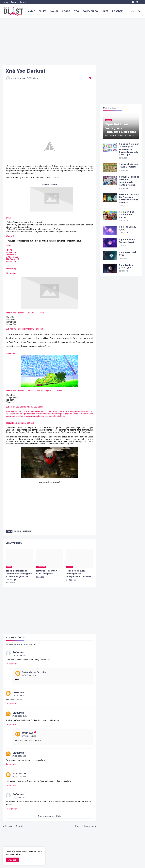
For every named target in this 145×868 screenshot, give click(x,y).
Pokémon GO (90, 11)
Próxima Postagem (85, 826)
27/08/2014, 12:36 (29, 675)
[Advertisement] (72, 42)
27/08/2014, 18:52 (20, 716)
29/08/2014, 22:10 (20, 777)
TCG (76, 11)
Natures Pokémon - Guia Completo (47, 572)
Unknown (18, 692)
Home (6, 2)
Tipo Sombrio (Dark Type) (126, 266)
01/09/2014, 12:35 (29, 736)
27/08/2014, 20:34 (20, 756)
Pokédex (117, 11)
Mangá (54, 11)
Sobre (23, 2)
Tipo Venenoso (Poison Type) (127, 241)
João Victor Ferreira (34, 672)
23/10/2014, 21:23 (19, 797)
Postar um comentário (49, 816)
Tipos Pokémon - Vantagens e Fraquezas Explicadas (79, 574)
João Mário (19, 774)
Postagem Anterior (14, 826)
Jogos (66, 11)
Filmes (43, 11)
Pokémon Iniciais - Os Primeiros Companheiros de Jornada (129, 198)
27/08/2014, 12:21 (19, 695)
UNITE (105, 11)
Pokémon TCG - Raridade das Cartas (127, 215)
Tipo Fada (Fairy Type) (128, 228)
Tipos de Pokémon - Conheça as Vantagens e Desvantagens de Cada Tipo (19, 575)
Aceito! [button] (12, 860)
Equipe (14, 2)
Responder (11, 664)
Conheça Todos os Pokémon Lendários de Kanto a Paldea (129, 181)
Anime (31, 11)
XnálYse (27, 531)
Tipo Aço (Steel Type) (127, 254)
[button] (133, 11)
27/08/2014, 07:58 (20, 655)
